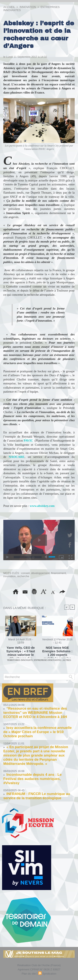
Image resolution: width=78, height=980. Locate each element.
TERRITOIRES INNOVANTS (20, 660)
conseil (25, 573)
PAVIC (28, 441)
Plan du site (29, 974)
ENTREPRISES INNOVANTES (48, 660)
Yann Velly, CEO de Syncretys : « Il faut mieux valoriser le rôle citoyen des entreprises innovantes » (21, 651)
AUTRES (67, 660)
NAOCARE (17, 457)
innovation (9, 576)
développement (40, 573)
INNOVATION (28, 7)
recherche (23, 576)
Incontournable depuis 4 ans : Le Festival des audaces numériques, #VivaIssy (32, 779)
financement (59, 573)
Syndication (49, 974)
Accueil (9, 7)
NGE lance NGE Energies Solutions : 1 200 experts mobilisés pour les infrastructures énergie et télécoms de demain (57, 651)
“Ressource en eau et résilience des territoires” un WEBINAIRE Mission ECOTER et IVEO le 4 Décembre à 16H (35, 713)
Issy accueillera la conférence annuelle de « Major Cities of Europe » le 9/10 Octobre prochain (37, 732)
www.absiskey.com (42, 506)
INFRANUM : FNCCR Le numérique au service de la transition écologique (37, 796)
